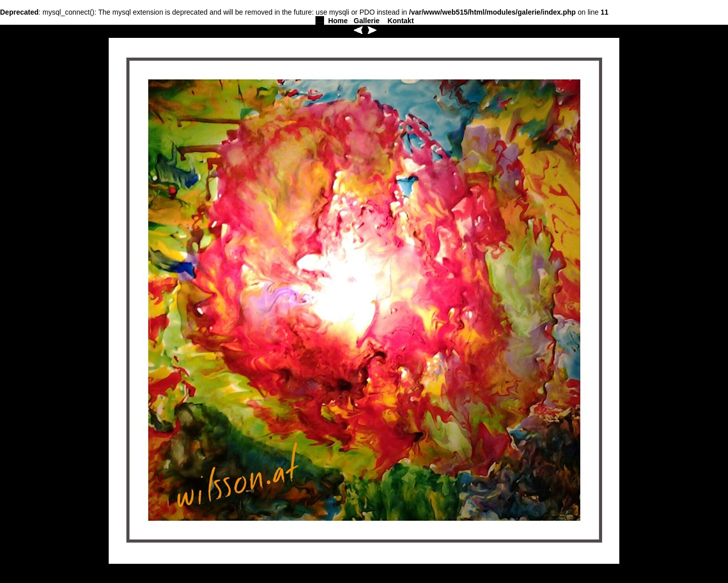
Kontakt (400, 21)
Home (338, 21)
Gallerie (367, 21)
